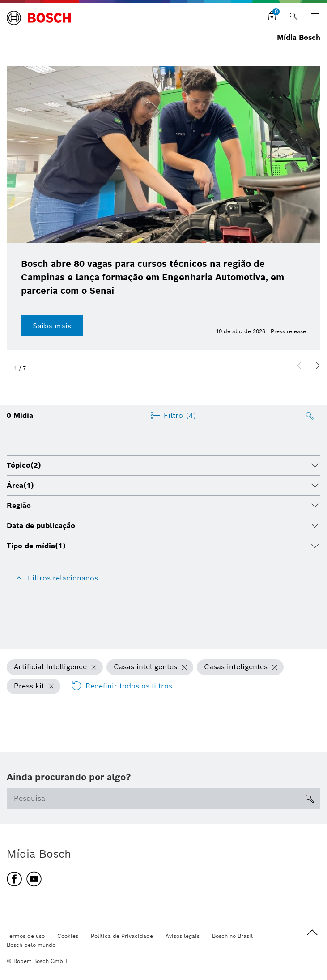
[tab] (163, 465)
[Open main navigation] (312, 16)
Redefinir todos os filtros (122, 686)
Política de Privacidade (122, 936)
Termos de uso (26, 936)
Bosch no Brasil (232, 936)
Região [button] (19, 505)
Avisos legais (183, 936)
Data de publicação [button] (41, 526)
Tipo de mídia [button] (36, 546)
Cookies (68, 936)
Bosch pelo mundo (31, 945)
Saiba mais (52, 326)
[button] (318, 365)
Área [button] (20, 485)
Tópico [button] (24, 465)
